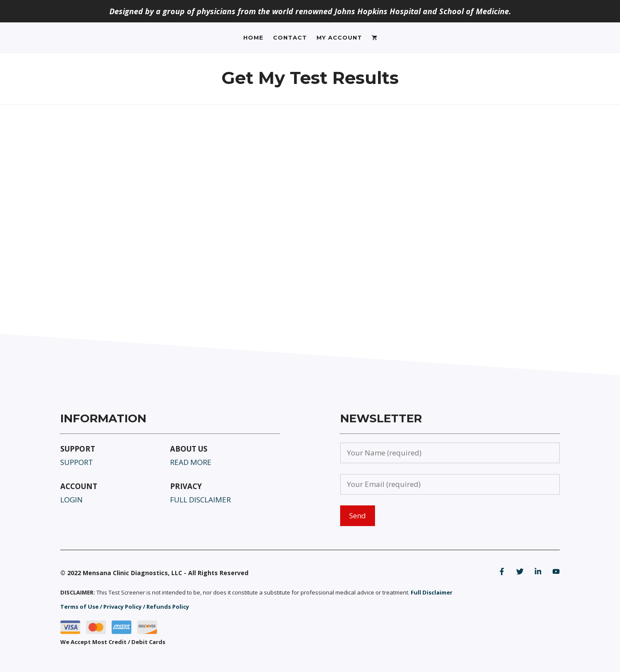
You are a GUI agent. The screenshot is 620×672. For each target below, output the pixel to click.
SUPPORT (77, 462)
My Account (339, 37)
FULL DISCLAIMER (200, 500)
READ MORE (191, 462)
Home (253, 37)
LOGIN (71, 500)
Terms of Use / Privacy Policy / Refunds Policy (125, 607)
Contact (290, 37)
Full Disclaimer (432, 592)
